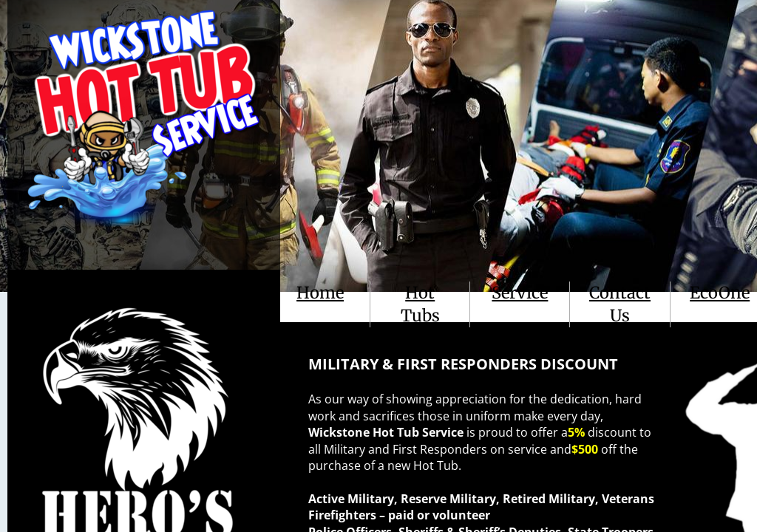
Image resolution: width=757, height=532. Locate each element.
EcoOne (720, 293)
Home (320, 293)
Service (520, 293)
